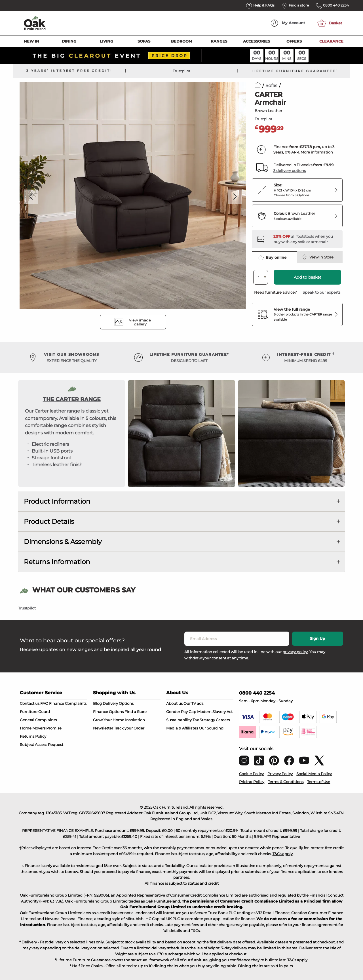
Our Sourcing (211, 728)
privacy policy (295, 652)
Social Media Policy (314, 774)
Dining (69, 41)
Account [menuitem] (288, 23)
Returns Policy (33, 736)
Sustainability (179, 720)
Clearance (331, 41)
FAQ (44, 703)
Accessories (257, 41)
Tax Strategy (204, 720)
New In (31, 41)
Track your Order (129, 728)
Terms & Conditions (286, 782)
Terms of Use (319, 782)
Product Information (57, 501)
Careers (223, 720)
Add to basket (308, 277)
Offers (294, 41)
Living (106, 41)
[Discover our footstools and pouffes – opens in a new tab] (306, 239)
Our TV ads (193, 703)
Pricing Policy (252, 782)
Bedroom (181, 41)
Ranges (219, 41)
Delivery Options (118, 703)
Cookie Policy (251, 774)
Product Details (49, 521)
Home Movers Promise (41, 728)
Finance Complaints (68, 703)
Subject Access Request (42, 745)
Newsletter (103, 728)
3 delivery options (290, 171)
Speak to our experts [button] (321, 292)
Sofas (144, 41)
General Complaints (38, 720)
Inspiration (135, 720)
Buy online (272, 258)
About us (174, 703)
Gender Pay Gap (181, 712)
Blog (97, 703)
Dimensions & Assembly (63, 542)
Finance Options (108, 712)
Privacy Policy (280, 774)
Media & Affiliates (182, 728)
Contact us (30, 703)
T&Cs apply (283, 854)
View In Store (318, 257)
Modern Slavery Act (215, 712)
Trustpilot (181, 71)
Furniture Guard (35, 712)
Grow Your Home (109, 720)
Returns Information (57, 562)
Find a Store (136, 712)
